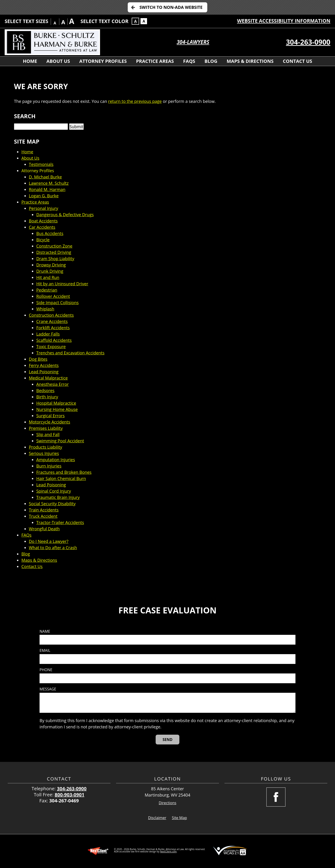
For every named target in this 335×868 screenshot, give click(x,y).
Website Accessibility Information (284, 21)
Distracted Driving (54, 252)
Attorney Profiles (103, 61)
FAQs (189, 61)
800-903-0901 (69, 795)
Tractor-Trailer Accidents (60, 522)
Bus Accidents (50, 233)
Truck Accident (43, 516)
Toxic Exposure (51, 347)
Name (45, 631)
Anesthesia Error (52, 384)
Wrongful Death (44, 529)
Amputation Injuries (56, 460)
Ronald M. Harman (47, 189)
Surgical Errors (50, 416)
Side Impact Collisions (57, 303)
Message (48, 689)
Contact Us (298, 61)
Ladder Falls (48, 334)
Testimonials (41, 164)
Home (30, 61)
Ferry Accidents (44, 365)
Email (45, 651)
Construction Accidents (51, 315)
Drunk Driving (50, 271)
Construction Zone (54, 246)
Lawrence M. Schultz (49, 183)
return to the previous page (135, 101)
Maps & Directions (250, 61)
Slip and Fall (48, 434)
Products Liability (45, 447)
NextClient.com (168, 851)
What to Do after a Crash (53, 548)
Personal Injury (44, 208)
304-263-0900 (308, 42)
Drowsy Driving (51, 265)
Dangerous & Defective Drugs (65, 215)
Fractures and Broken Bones (64, 472)
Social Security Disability (52, 504)
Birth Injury (47, 397)
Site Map (179, 818)
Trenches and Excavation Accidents (70, 353)
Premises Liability (46, 428)
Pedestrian (47, 290)
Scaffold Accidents (54, 340)
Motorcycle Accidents (50, 422)
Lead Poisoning (44, 372)
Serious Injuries (44, 453)
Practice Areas (155, 61)
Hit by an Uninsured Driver (62, 284)
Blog (211, 61)
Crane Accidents (52, 321)
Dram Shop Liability (55, 259)
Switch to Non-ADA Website (171, 7)
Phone (46, 670)
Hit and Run (48, 277)
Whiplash (45, 309)
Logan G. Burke (44, 196)
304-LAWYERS (193, 42)
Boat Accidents (43, 221)
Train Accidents (44, 510)
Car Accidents (42, 227)
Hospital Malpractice (56, 403)
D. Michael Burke (45, 177)
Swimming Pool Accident (60, 441)
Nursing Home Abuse (57, 409)
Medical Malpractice (48, 378)
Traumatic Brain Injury (58, 497)
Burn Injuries (49, 466)
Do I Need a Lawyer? (49, 541)
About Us (58, 61)
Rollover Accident (53, 296)
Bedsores (45, 390)
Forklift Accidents (53, 328)
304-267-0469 (64, 801)
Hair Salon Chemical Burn (61, 478)
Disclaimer (157, 818)
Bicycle (43, 240)
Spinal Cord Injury (54, 491)
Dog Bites (38, 359)
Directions (167, 803)
